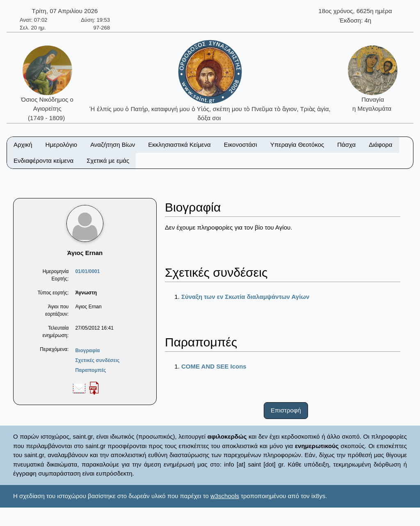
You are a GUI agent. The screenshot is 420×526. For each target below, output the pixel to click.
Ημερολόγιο (62, 145)
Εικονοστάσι (241, 145)
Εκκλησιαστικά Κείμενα (179, 145)
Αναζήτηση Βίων (113, 145)
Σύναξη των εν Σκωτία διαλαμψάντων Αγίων (245, 297)
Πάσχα (346, 145)
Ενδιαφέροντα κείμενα (43, 161)
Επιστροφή (286, 410)
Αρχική (23, 145)
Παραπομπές (90, 370)
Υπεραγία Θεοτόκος (297, 145)
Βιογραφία (87, 351)
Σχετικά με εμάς (108, 161)
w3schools (225, 496)
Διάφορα (380, 145)
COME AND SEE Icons (214, 366)
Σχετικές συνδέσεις (97, 360)
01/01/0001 (87, 271)
